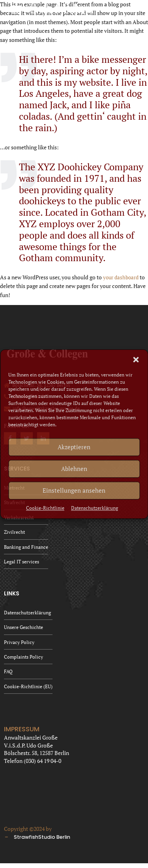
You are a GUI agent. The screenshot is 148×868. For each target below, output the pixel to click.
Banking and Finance (26, 549)
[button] (136, 360)
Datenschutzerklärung (95, 508)
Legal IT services (22, 564)
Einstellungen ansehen (74, 490)
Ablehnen (74, 469)
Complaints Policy (23, 660)
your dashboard (122, 277)
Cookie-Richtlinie (45, 508)
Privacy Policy (19, 645)
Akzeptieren (74, 447)
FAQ (8, 675)
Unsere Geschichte (23, 630)
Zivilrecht (14, 533)
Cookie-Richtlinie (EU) (28, 691)
